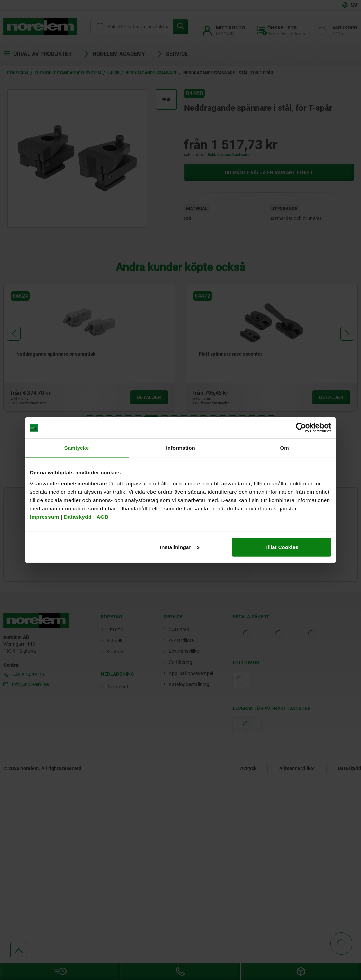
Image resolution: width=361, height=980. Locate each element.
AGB (102, 517)
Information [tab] (180, 448)
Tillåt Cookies (281, 547)
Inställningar (180, 547)
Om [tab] (284, 448)
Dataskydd (78, 517)
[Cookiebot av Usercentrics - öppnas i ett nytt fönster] (301, 428)
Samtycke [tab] (77, 448)
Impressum (45, 517)
